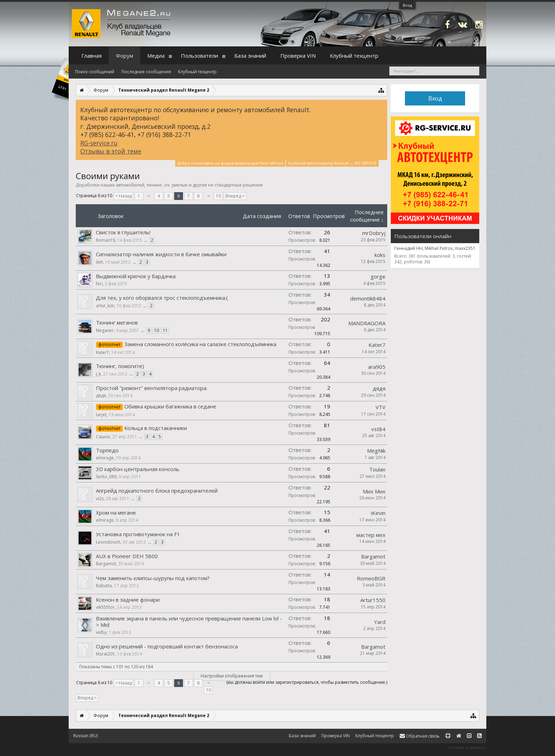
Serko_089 (106, 477)
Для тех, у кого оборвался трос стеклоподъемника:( (162, 298)
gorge (378, 276)
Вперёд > (235, 196)
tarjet (101, 415)
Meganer (105, 330)
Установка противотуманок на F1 (138, 534)
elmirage (105, 458)
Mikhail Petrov (439, 248)
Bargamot (106, 564)
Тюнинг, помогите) (120, 366)
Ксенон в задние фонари (128, 600)
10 (218, 196)
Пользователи (199, 56)
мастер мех (371, 535)
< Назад (124, 196)
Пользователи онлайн (423, 236)
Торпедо (107, 450)
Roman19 (105, 240)
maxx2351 (465, 248)
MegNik (376, 451)
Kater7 (102, 352)
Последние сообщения (146, 72)
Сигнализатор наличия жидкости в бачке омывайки (161, 254)
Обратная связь (420, 736)
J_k (98, 374)
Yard (380, 622)
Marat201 (105, 654)
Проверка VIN (298, 56)
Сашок (103, 437)
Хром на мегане (116, 512)
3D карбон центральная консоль (138, 469)
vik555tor (105, 607)
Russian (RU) (85, 736)
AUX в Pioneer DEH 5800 (127, 556)
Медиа (156, 56)
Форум (124, 56)
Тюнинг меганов (117, 322)
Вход (407, 5)
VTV (381, 407)
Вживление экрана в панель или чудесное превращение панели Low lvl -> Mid (189, 622)
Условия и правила (466, 747)
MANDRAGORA (367, 323)
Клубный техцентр (197, 72)
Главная (91, 56)
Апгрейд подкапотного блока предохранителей (157, 491)
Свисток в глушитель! (123, 232)
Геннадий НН (408, 248)
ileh (99, 262)
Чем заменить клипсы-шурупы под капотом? (153, 578)
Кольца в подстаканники (156, 428)
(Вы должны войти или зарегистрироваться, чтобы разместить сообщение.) (307, 682)
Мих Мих (374, 491)
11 (165, 330)
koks (380, 255)
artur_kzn (105, 306)
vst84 (378, 429)
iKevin (378, 513)
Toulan (377, 469)
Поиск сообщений (95, 72)
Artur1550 (373, 600)
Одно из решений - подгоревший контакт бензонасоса (167, 646)
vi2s (100, 499)
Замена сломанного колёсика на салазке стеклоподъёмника (200, 344)
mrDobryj (374, 233)
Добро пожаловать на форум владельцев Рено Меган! (230, 163)
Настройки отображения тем (232, 676)
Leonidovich (108, 542)
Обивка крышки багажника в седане (170, 406)
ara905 (377, 367)
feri (99, 284)
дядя (101, 396)
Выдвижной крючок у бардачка (136, 276)
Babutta (104, 586)
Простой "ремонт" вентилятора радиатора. (152, 388)
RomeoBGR (371, 578)
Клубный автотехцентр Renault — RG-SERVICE (332, 163)
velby (101, 632)
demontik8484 (368, 298)
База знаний (250, 56)
